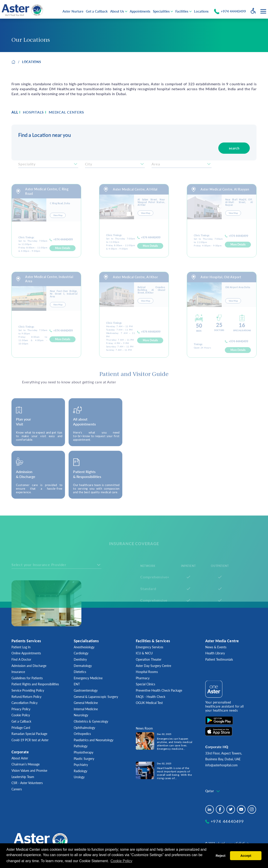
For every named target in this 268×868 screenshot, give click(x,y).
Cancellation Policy (25, 703)
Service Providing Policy (28, 690)
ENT (77, 684)
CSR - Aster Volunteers (27, 783)
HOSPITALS (33, 112)
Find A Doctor (21, 659)
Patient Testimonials (219, 659)
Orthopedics (82, 734)
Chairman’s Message (26, 764)
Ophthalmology (84, 728)
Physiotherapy (84, 752)
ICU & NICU (144, 653)
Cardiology (81, 653)
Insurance (18, 672)
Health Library (215, 653)
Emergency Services (150, 647)
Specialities (161, 11)
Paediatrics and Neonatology (94, 740)
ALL (15, 112)
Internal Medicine (86, 709)
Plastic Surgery (84, 759)
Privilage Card (21, 728)
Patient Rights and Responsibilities (35, 684)
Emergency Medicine (88, 678)
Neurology (81, 715)
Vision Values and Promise (29, 770)
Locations (201, 11)
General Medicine (86, 703)
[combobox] (213, 791)
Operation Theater (149, 659)
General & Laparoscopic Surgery (96, 697)
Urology (79, 777)
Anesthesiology (84, 647)
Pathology (81, 746)
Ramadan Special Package (29, 734)
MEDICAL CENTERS (66, 112)
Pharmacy (143, 678)
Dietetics (80, 672)
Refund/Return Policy (26, 697)
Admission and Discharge (29, 666)
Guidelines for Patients (27, 678)
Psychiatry (81, 765)
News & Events (216, 647)
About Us (117, 11)
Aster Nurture (73, 11)
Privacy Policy (21, 709)
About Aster (20, 758)
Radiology (80, 771)
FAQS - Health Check (151, 697)
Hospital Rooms (147, 672)
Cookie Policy (21, 715)
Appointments (140, 11)
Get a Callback (97, 11)
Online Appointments (26, 653)
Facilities (182, 11)
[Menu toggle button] (263, 11)
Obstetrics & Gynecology (91, 721)
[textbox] (213, 791)
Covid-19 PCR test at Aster (30, 740)
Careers (17, 789)
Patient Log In (21, 647)
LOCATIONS (31, 62)
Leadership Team (23, 777)
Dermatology (83, 666)
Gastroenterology (86, 690)
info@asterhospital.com (221, 765)
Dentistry (80, 659)
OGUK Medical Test (149, 703)
